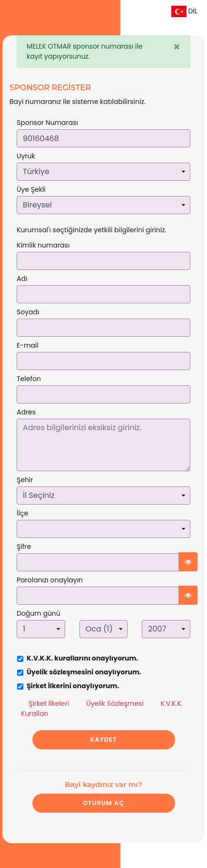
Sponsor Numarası (47, 123)
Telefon (29, 379)
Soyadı (28, 312)
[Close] (177, 47)
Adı (22, 279)
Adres (26, 412)
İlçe (22, 513)
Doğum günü (39, 613)
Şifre (24, 547)
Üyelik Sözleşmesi (115, 703)
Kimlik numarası (43, 245)
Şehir (25, 480)
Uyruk (26, 156)
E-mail (28, 345)
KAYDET (104, 739)
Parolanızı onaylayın (50, 580)
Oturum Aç (103, 803)
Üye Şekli (31, 189)
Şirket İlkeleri (49, 703)
